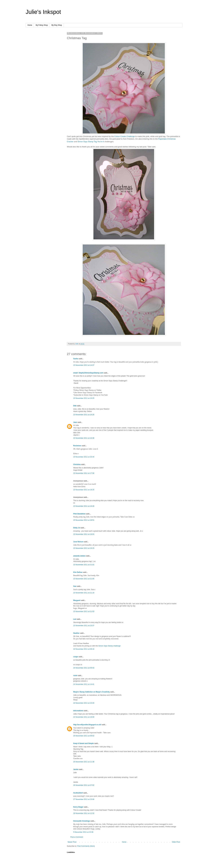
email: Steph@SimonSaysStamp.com (88, 373)
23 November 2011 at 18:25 (84, 490)
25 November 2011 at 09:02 (84, 736)
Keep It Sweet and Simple (83, 743)
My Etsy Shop (57, 25)
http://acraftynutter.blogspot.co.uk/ (87, 725)
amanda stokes (79, 556)
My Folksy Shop (42, 25)
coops (76, 657)
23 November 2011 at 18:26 (84, 506)
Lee (75, 619)
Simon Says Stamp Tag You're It (91, 142)
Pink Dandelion (79, 514)
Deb (75, 406)
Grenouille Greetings (82, 821)
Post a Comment (77, 837)
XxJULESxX (78, 793)
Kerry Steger (78, 807)
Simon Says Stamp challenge (109, 646)
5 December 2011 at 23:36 (83, 832)
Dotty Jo (77, 528)
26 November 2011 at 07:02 (84, 785)
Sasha (76, 359)
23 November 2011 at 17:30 (84, 473)
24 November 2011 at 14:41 (84, 684)
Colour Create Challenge (125, 136)
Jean (75, 422)
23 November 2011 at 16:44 (84, 457)
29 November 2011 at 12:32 (84, 813)
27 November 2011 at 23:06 (84, 799)
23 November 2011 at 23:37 (84, 626)
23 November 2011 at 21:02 (84, 565)
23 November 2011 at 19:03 (84, 534)
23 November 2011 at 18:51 (84, 520)
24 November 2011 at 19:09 (84, 717)
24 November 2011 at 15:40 (84, 703)
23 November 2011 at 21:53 (84, 612)
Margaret (77, 600)
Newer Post (72, 842)
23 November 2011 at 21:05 (84, 579)
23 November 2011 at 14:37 (84, 365)
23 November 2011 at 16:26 (84, 415)
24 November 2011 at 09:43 (84, 668)
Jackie (76, 769)
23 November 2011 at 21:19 (84, 593)
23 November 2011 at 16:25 (84, 398)
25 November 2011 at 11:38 (84, 762)
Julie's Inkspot (43, 12)
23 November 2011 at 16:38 (84, 438)
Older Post (176, 842)
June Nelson (78, 542)
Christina (77, 465)
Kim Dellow (78, 572)
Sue (75, 586)
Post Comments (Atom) (86, 846)
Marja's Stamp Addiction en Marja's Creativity (92, 692)
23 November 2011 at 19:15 (84, 548)
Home (30, 25)
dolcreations (78, 711)
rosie (75, 676)
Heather (76, 633)
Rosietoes (77, 446)
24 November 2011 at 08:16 (84, 649)
